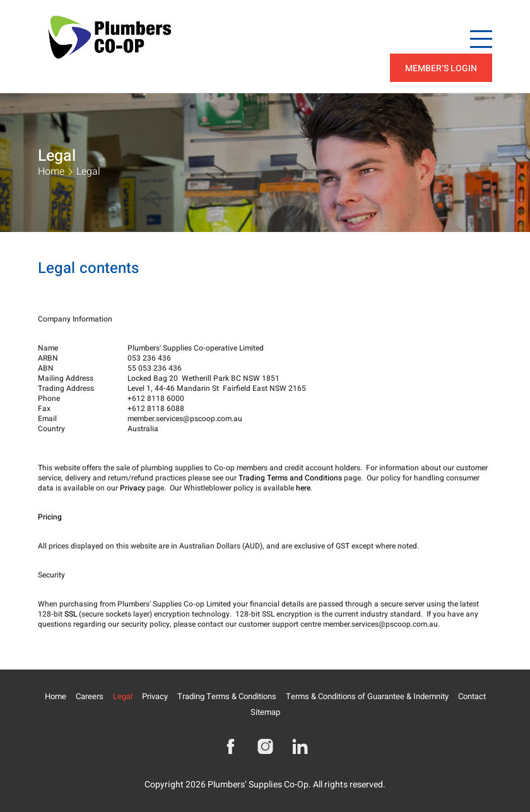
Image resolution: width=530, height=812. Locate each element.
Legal (123, 696)
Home (51, 171)
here (303, 488)
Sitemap (265, 712)
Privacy (132, 488)
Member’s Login (441, 68)
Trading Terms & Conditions (227, 696)
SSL (71, 614)
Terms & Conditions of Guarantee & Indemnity (367, 696)
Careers (90, 696)
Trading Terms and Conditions (290, 478)
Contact (472, 696)
